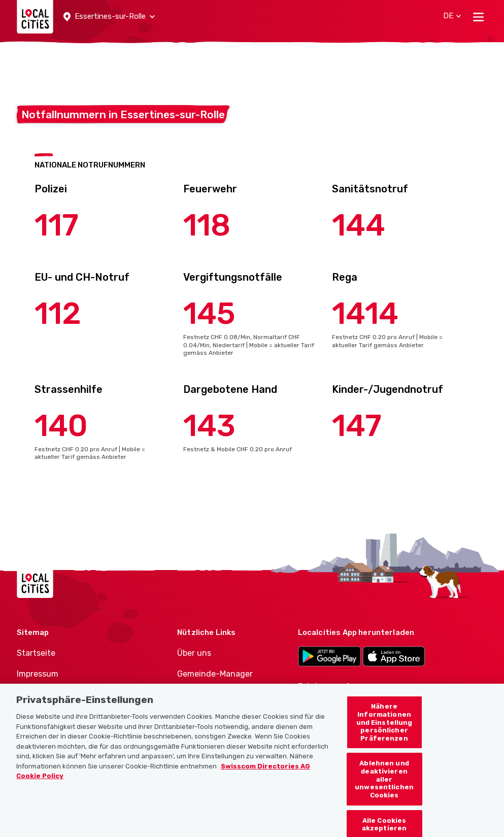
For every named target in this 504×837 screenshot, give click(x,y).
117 (57, 225)
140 (61, 426)
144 (359, 225)
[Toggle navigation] (478, 17)
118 (207, 225)
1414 (365, 313)
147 (357, 426)
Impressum (38, 674)
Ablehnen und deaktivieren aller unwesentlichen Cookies (384, 789)
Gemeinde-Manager (215, 674)
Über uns (194, 653)
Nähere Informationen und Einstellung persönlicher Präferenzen (384, 732)
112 (58, 313)
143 (209, 426)
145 (209, 313)
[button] (109, 17)
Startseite (36, 653)
